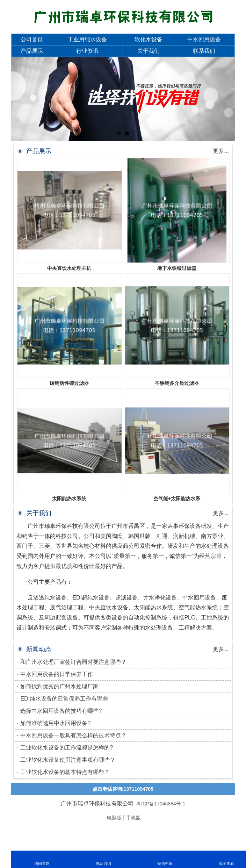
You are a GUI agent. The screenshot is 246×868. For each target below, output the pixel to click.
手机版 (133, 818)
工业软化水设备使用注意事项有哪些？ (68, 760)
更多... (221, 151)
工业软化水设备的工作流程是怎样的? (67, 748)
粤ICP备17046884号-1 (160, 804)
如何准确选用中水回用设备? (55, 723)
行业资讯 (87, 51)
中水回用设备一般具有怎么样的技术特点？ (73, 735)
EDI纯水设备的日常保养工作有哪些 (64, 699)
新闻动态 (39, 649)
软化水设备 (149, 39)
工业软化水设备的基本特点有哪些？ (65, 772)
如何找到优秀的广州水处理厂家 (59, 686)
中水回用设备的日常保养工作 (57, 674)
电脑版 (114, 818)
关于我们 (149, 51)
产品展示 (32, 51)
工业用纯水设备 (87, 39)
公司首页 (32, 39)
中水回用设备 (204, 39)
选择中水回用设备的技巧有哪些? (61, 711)
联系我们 (204, 51)
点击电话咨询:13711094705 (123, 789)
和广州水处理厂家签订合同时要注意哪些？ (73, 662)
